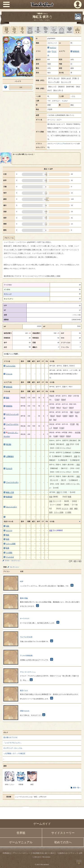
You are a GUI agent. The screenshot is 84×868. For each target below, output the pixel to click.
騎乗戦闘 (9, 497)
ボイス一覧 (22, 30)
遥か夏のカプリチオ (10, 737)
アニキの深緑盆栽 (26, 656)
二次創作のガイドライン (66, 853)
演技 (8, 526)
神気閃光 (9, 406)
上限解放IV (10, 456)
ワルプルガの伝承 (26, 637)
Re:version (46, 857)
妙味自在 (76, 51)
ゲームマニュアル (21, 842)
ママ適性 (9, 552)
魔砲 (8, 398)
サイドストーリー (63, 833)
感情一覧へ (77, 788)
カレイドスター (12, 507)
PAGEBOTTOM (79, 863)
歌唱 (8, 539)
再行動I (9, 444)
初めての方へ (63, 842)
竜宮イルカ (24, 691)
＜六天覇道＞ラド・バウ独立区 (14, 753)
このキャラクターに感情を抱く (70, 30)
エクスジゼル (11, 366)
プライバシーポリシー (21, 853)
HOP (22, 581)
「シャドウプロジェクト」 (13, 743)
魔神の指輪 (24, 598)
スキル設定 (46, 30)
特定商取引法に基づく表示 (43, 853)
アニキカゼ (10, 557)
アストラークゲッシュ (28, 672)
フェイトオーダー (12, 482)
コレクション (14, 567)
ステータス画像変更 (30, 30)
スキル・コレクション (13, 560)
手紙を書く (61, 30)
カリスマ (9, 530)
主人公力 (9, 468)
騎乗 (8, 548)
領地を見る (77, 30)
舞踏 (8, 535)
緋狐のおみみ (25, 711)
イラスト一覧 (14, 30)
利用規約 (6, 853)
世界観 (21, 833)
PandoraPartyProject (42, 5)
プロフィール (9, 238)
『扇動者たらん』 (42, 13)
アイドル (9, 374)
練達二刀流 (10, 492)
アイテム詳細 (54, 30)
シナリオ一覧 (6, 30)
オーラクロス (25, 618)
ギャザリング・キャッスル (13, 748)
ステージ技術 (11, 544)
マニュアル (62, 144)
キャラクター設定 (38, 30)
